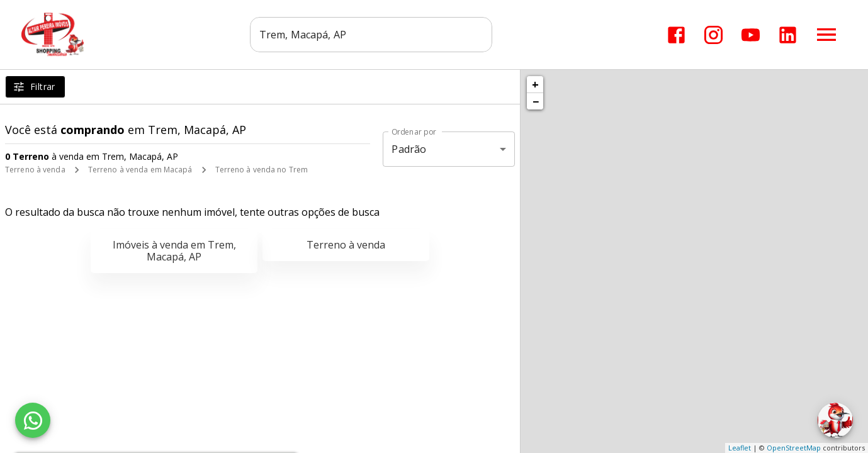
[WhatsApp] (33, 420)
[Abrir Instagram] (713, 35)
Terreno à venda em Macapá (140, 170)
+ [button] (535, 84)
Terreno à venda (35, 170)
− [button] (536, 101)
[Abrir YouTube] (751, 35)
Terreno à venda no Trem (262, 170)
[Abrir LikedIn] (788, 35)
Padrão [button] (409, 149)
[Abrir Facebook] (676, 35)
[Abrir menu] (826, 35)
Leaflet (740, 448)
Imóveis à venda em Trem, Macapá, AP (174, 251)
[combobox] (371, 35)
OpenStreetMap (794, 448)
